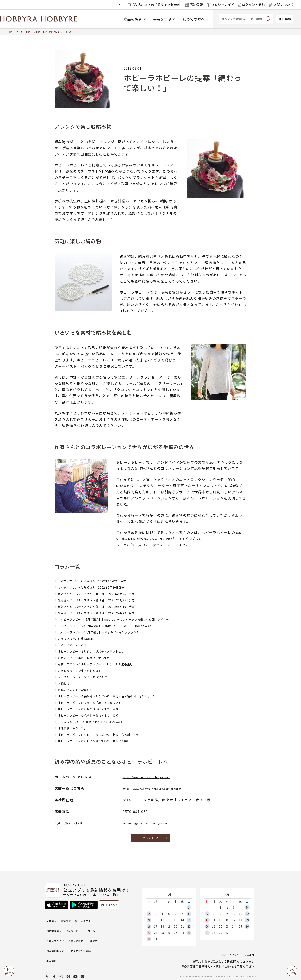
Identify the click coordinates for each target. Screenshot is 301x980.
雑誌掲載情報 (56, 927)
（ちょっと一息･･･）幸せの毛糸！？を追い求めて (99, 721)
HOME (11, 32)
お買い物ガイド (71, 933)
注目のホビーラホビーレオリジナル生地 (91, 657)
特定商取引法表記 (88, 946)
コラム (21, 32)
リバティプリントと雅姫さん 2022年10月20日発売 (101, 581)
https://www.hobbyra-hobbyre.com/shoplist (164, 788)
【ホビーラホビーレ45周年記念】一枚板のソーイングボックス (109, 632)
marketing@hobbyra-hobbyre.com (155, 823)
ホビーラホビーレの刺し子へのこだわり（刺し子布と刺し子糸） (111, 734)
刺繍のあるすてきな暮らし (80, 689)
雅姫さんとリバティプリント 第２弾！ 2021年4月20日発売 (106, 613)
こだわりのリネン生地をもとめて (85, 670)
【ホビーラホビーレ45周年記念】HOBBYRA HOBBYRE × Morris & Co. (117, 625)
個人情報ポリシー (59, 946)
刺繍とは (65, 683)
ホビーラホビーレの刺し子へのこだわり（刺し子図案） (104, 741)
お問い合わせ (56, 940)
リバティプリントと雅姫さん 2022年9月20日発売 (100, 587)
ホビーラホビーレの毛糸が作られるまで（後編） (98, 715)
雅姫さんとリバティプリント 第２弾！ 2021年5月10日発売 (106, 606)
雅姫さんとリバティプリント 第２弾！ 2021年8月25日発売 (106, 593)
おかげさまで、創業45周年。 (82, 638)
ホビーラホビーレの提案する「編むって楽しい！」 (100, 702)
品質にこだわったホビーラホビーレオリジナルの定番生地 (105, 664)
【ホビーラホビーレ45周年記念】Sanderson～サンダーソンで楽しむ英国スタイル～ (128, 619)
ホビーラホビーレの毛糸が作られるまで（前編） (98, 709)
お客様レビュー (80, 927)
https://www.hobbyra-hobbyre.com (156, 777)
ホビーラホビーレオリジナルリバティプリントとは (100, 651)
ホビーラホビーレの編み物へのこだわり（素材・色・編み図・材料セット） (120, 696)
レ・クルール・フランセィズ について (89, 677)
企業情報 (53, 921)
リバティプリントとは (76, 645)
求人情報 (53, 952)
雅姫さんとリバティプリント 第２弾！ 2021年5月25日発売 (106, 600)
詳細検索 (285, 19)
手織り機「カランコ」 (76, 728)
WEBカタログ (89, 921)
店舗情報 (228, 959)
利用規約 (75, 940)
